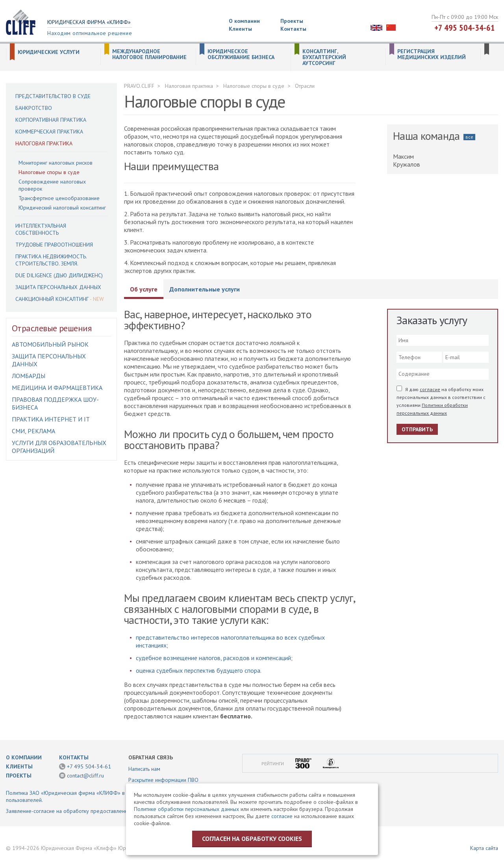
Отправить (417, 429)
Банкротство (34, 108)
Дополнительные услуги (205, 289)
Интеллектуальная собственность (41, 229)
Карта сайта (484, 848)
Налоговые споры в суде (49, 172)
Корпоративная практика (51, 120)
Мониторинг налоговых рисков (56, 163)
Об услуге (144, 289)
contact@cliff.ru (85, 776)
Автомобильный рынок (50, 344)
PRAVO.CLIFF (139, 86)
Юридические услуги (49, 52)
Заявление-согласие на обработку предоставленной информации (86, 811)
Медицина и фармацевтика (57, 388)
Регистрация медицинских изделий (432, 54)
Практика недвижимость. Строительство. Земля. (51, 260)
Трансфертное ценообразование (59, 198)
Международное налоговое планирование (149, 54)
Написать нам (144, 769)
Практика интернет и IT (51, 419)
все (469, 137)
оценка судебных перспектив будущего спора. (199, 670)
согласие (430, 389)
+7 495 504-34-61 (465, 28)
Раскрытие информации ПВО (163, 780)
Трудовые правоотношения (54, 245)
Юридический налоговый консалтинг (62, 208)
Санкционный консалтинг (52, 299)
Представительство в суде (53, 96)
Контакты (293, 29)
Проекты (292, 21)
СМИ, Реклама (33, 431)
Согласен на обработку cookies (252, 839)
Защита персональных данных (58, 287)
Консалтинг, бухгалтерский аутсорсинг (324, 57)
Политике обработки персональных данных (186, 809)
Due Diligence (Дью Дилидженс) (59, 275)
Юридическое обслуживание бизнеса (241, 54)
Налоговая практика (44, 143)
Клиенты (240, 29)
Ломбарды (29, 376)
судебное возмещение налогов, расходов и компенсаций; (214, 658)
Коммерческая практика (49, 132)
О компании (244, 21)
